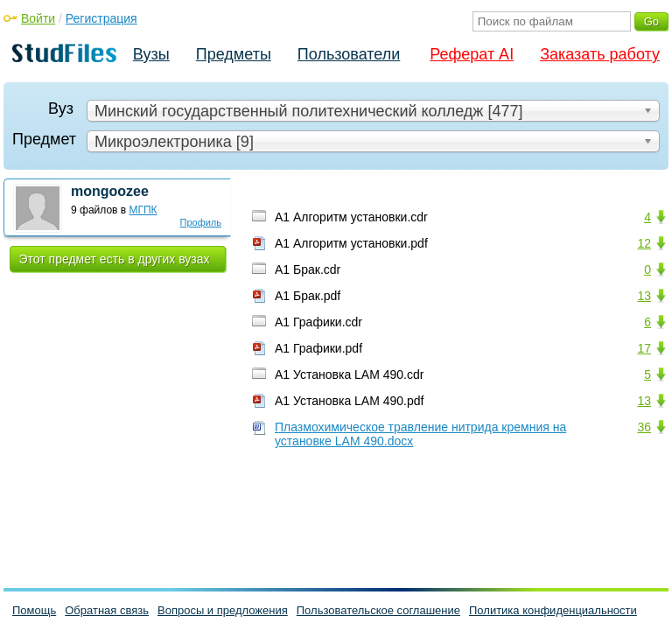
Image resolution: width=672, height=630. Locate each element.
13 (644, 296)
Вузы (151, 54)
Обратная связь (107, 610)
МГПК (143, 210)
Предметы (234, 54)
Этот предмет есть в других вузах (115, 259)
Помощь (34, 610)
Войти (38, 18)
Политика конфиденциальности (553, 610)
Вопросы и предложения (223, 610)
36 (644, 427)
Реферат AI (472, 54)
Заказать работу (600, 54)
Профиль (201, 222)
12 (644, 243)
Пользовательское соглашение (378, 610)
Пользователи (349, 54)
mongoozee (110, 191)
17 (644, 348)
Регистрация (101, 18)
